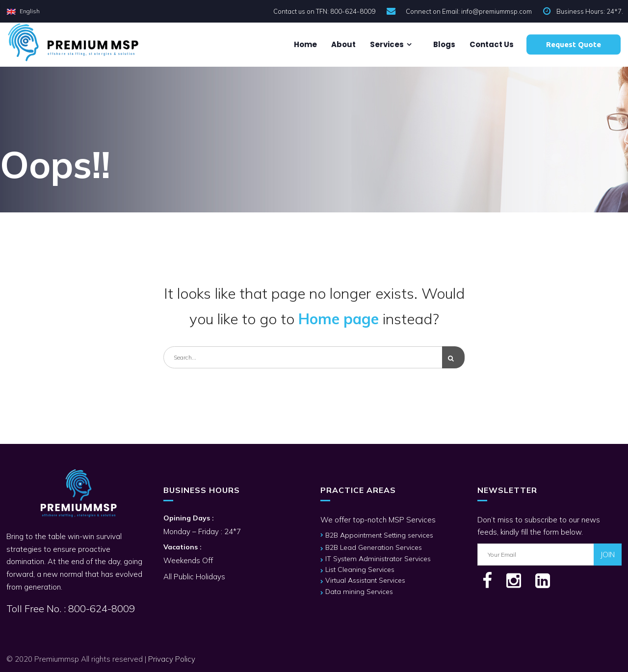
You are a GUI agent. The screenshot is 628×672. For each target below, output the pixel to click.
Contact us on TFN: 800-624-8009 (324, 11)
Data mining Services (359, 592)
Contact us (491, 44)
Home (305, 44)
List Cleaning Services (360, 569)
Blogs (444, 44)
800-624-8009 (100, 608)
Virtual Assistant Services (365, 580)
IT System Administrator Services (378, 559)
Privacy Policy (172, 659)
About (343, 44)
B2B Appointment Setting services (379, 535)
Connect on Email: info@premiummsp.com (469, 11)
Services (386, 44)
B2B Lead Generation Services (374, 547)
